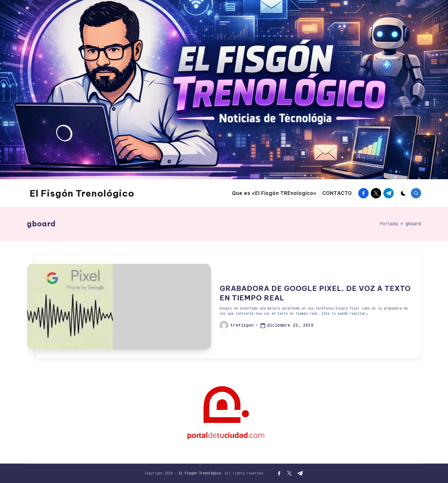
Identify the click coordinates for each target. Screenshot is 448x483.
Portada (389, 224)
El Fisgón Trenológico (82, 193)
